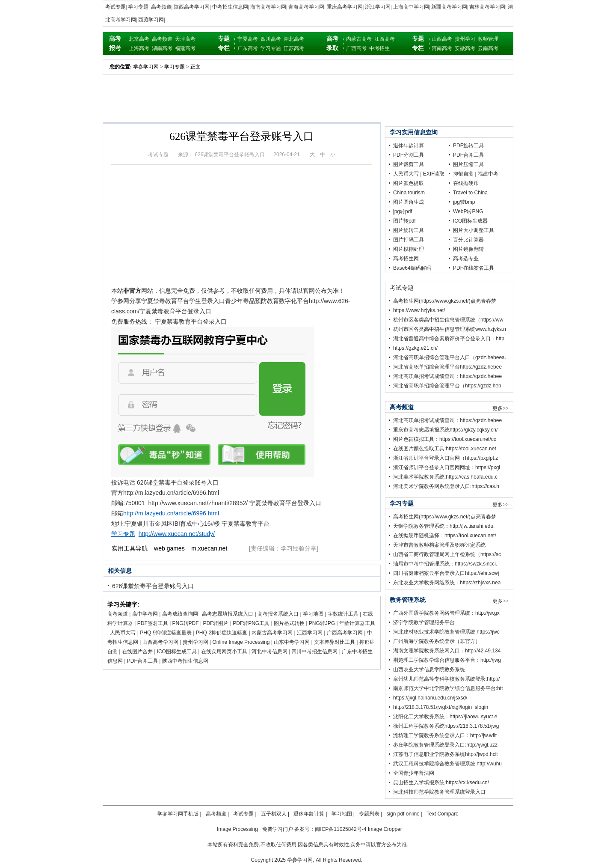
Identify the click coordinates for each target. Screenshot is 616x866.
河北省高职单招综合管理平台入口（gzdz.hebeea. (450, 357)
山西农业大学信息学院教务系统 (429, 670)
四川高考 (271, 39)
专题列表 (369, 814)
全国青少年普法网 (414, 773)
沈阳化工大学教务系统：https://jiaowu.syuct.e (445, 717)
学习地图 (313, 614)
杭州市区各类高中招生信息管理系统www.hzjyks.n (450, 329)
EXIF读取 (434, 174)
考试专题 (115, 7)
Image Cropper (385, 829)
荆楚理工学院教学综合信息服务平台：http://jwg (447, 660)
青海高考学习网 (306, 7)
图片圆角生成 (409, 202)
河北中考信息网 (269, 652)
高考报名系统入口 (278, 614)
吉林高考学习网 (487, 7)
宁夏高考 (248, 39)
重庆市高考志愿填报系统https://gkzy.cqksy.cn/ (445, 430)
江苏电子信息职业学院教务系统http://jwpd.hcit (446, 754)
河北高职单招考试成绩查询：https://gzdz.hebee (447, 376)
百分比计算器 (468, 240)
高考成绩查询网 (180, 614)
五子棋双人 (274, 814)
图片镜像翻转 (468, 249)
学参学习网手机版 (178, 814)
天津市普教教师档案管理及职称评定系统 (439, 545)
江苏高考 (294, 48)
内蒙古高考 (359, 39)
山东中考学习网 (292, 642)
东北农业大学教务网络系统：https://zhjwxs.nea (447, 583)
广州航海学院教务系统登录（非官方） (437, 641)
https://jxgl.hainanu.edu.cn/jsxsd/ (430, 698)
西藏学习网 (151, 20)
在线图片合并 (137, 652)
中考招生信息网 (230, 7)
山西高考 (442, 39)
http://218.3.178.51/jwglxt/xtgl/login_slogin (441, 707)
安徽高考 (465, 48)
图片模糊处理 (409, 249)
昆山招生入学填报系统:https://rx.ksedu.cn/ (441, 783)
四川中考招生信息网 (314, 652)
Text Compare (443, 814)
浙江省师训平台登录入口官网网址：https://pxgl (447, 467)
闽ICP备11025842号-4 (341, 829)
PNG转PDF (186, 623)
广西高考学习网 (345, 633)
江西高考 (385, 39)
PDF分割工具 (409, 155)
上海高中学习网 (411, 7)
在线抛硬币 (466, 183)
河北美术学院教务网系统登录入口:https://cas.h (446, 486)
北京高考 (139, 39)
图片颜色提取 (409, 183)
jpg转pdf (403, 211)
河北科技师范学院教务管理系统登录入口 (439, 792)
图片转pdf (404, 221)
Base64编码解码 (412, 268)
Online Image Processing (241, 642)
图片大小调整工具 (474, 230)
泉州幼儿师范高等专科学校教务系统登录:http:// (446, 679)
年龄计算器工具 (357, 623)
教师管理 (488, 39)
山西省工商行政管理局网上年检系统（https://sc (447, 554)
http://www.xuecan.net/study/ (177, 534)
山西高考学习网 (160, 642)
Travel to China (470, 193)
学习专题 (138, 7)
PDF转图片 (216, 623)
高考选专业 (466, 259)
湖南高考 (162, 48)
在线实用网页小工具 (224, 652)
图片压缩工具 (468, 164)
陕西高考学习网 (192, 7)
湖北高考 (294, 39)
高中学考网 (145, 614)
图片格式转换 (289, 623)
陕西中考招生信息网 (185, 661)
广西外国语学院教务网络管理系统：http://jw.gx (446, 613)
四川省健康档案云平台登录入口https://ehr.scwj (446, 573)
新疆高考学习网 (449, 7)
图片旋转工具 (409, 230)
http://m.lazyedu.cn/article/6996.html (171, 513)
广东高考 (248, 48)
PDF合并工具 (142, 661)
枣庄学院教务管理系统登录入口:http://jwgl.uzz (445, 745)
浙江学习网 (378, 7)
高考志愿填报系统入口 (228, 614)
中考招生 (379, 48)
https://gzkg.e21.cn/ (415, 348)
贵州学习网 (195, 642)
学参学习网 (146, 67)
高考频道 (161, 7)
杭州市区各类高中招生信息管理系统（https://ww (448, 320)
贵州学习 (465, 39)
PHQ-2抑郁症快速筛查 (222, 633)
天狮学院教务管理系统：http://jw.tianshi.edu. (444, 526)
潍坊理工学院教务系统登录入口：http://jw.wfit (445, 735)
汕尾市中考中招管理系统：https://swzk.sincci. (445, 564)
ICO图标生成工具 (177, 652)
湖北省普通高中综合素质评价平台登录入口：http (449, 339)
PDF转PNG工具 (251, 623)
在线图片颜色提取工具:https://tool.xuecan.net (445, 449)
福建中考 (488, 174)
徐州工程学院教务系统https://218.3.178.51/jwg (446, 726)
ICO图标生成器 (470, 221)
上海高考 (139, 48)
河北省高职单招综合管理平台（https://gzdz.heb (447, 386)
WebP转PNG (468, 211)
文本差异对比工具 (335, 642)
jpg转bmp (464, 202)
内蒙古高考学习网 (272, 633)
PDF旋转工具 (468, 146)
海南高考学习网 (268, 7)
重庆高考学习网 (345, 7)
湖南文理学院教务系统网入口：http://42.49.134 (447, 651)
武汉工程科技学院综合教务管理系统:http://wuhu (447, 764)
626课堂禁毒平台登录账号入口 (153, 586)
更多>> (500, 408)
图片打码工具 (409, 240)
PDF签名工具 (153, 623)
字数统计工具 (343, 614)
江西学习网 (310, 633)
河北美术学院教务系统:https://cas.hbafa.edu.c (445, 477)
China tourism (409, 193)
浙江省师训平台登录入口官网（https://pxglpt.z (446, 458)
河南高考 (442, 48)
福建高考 (185, 48)
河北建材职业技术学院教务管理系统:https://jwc (446, 632)
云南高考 (488, 48)
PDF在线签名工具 (474, 268)
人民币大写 (123, 633)
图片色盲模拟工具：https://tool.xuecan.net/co (445, 439)
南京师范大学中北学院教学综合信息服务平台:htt (448, 688)
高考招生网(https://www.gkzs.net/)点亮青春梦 (445, 301)
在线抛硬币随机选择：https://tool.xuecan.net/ (445, 536)
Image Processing (237, 829)
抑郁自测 (463, 174)
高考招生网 (406, 259)
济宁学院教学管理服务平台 (424, 622)
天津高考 (185, 39)
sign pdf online (403, 814)
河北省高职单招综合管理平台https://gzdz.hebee (447, 367)
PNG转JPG (322, 623)
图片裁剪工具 (409, 164)
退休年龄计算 (409, 146)
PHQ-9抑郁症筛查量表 (166, 633)
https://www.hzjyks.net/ (419, 310)
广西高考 (356, 48)
